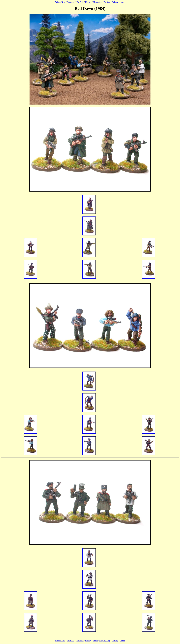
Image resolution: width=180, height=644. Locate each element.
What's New (60, 2)
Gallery (115, 2)
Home (122, 2)
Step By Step (105, 2)
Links (95, 2)
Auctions (71, 2)
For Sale (80, 2)
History (88, 2)
